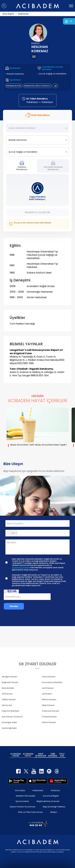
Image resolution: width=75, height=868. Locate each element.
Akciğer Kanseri (9, 677)
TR (71, 21)
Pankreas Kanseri (51, 711)
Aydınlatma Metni (21, 568)
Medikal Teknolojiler (26, 796)
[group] (37, 427)
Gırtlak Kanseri (9, 700)
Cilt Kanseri (7, 694)
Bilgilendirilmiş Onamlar (48, 801)
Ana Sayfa (20, 790)
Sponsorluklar (22, 801)
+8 (55, 86)
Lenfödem (47, 694)
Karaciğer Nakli (9, 722)
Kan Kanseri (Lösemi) (12, 717)
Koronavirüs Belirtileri (52, 682)
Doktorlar (55, 790)
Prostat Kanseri (49, 717)
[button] (12, 533)
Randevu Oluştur (38, 212)
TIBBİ (53, 755)
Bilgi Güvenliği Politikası (54, 807)
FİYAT (62, 755)
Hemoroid (7, 705)
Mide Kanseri (48, 705)
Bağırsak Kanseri (10, 682)
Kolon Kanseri (49, 677)
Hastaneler (38, 790)
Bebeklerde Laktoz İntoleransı (37, 86)
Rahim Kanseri (49, 722)
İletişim (54, 812)
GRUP (41, 755)
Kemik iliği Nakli (9, 728)
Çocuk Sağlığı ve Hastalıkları (53, 74)
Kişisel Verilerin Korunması (23, 807)
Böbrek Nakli (8, 688)
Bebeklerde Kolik (14, 86)
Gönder (14, 606)
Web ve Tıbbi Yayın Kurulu (30, 812)
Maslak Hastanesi (15, 74)
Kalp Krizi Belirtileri (11, 711)
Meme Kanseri (49, 700)
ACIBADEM (16, 755)
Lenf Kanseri (48, 688)
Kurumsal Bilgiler (51, 796)
